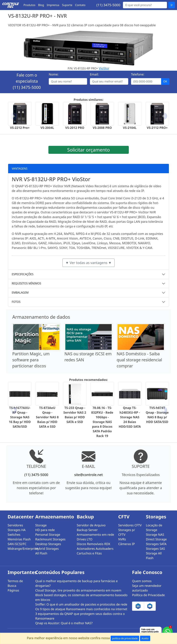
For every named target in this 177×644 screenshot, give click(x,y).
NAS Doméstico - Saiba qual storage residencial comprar (139, 360)
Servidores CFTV (130, 525)
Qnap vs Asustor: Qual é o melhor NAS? (64, 623)
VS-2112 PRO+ (157, 128)
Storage (41, 525)
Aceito (145, 638)
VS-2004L (47, 128)
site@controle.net (88, 475)
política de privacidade (125, 638)
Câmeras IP (127, 544)
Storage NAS (155, 535)
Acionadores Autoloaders (95, 549)
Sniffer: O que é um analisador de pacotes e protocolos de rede (81, 604)
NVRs (122, 539)
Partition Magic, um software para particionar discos (31, 360)
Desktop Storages (48, 544)
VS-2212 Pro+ (20, 128)
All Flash (41, 553)
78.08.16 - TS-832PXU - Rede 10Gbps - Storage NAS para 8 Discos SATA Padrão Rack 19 (102, 422)
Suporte (67, 5)
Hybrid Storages (47, 549)
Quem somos (142, 581)
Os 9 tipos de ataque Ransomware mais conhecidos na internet (81, 609)
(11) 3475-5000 (108, 5)
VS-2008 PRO (102, 128)
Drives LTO (85, 539)
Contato (80, 5)
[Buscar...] (145, 5)
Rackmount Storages (50, 539)
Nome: (54, 74)
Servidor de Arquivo (91, 525)
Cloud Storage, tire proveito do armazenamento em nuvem (78, 590)
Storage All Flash (154, 556)
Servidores (15, 525)
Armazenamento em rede (95, 535)
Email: (94, 74)
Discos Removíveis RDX (94, 544)
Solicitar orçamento (88, 150)
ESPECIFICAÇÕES (23, 274)
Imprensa (53, 5)
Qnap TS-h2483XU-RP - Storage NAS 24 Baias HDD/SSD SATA (130, 417)
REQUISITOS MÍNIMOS (26, 283)
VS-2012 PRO (75, 128)
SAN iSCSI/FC (17, 544)
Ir (172, 5)
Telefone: (138, 74)
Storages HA (17, 530)
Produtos (29, 5)
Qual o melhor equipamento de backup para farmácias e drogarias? (76, 583)
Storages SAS (155, 549)
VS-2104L (130, 128)
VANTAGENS (20, 169)
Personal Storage (48, 535)
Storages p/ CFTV (127, 532)
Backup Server (87, 530)
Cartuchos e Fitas (89, 553)
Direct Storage (156, 539)
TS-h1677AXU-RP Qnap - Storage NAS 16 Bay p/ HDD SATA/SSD (20, 417)
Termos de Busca (15, 583)
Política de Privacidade (148, 595)
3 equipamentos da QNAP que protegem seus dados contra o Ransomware (80, 616)
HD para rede (45, 530)
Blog (41, 5)
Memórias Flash (19, 539)
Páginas (13, 590)
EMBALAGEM (20, 293)
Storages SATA (156, 544)
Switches (14, 535)
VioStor (104, 68)
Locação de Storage (154, 528)
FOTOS (16, 302)
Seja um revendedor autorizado (147, 588)
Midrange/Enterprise (19, 549)
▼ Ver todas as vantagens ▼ (88, 263)
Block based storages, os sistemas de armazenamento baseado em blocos (81, 597)
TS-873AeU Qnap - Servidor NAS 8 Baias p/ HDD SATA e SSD (47, 417)
